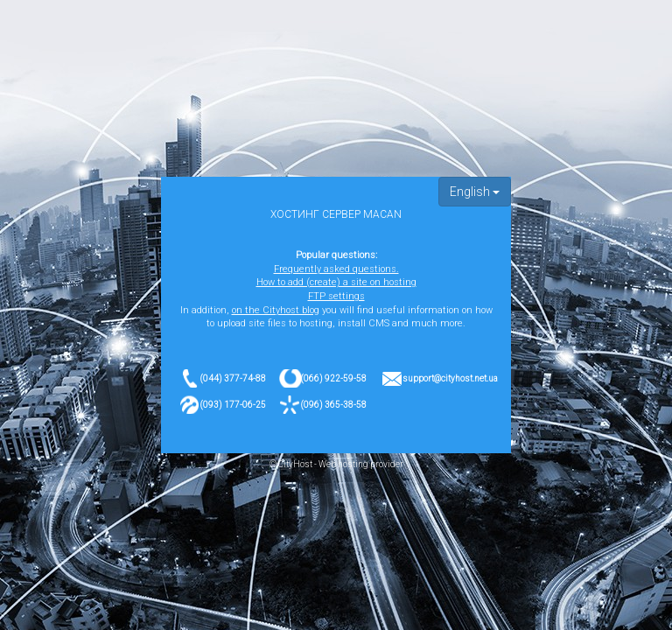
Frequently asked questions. (336, 269)
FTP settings (336, 296)
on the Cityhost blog (276, 310)
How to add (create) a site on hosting (336, 282)
